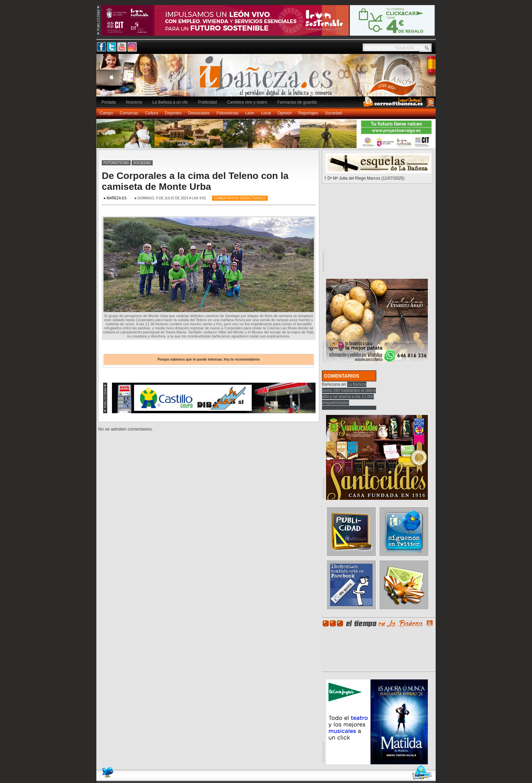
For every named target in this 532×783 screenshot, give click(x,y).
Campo (106, 113)
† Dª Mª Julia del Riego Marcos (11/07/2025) (364, 178)
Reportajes (308, 113)
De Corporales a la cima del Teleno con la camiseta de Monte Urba (195, 181)
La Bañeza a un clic (170, 102)
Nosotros (134, 102)
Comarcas (129, 113)
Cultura (151, 113)
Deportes (173, 113)
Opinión (284, 113)
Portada (109, 102)
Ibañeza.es (268, 79)
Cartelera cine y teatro (247, 102)
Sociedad (334, 113)
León (250, 113)
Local (266, 113)
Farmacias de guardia (297, 102)
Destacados (199, 113)
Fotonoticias (227, 113)
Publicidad (207, 102)
